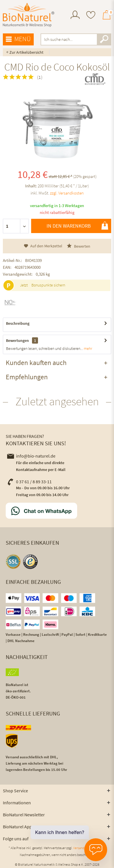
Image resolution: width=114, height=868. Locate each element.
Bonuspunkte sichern (48, 285)
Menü (18, 39)
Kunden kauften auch (36, 363)
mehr (87, 348)
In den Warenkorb (77, 226)
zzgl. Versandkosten (67, 193)
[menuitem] (75, 16)
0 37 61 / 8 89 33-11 (29, 482)
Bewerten (79, 246)
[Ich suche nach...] (76, 39)
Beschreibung (18, 323)
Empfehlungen (27, 377)
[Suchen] (104, 39)
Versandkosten (84, 848)
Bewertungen (17, 340)
